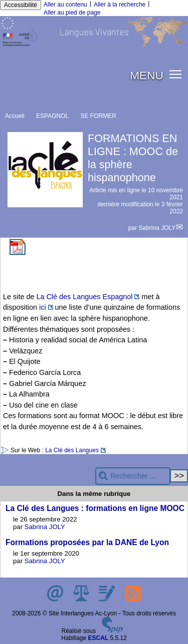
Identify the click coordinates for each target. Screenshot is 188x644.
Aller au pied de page (72, 13)
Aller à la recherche (120, 5)
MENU (147, 75)
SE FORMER (99, 116)
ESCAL (99, 638)
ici (43, 307)
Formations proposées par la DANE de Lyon (87, 542)
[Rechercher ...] (133, 476)
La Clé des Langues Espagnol (84, 297)
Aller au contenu (65, 5)
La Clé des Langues (72, 450)
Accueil (15, 116)
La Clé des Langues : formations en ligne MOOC (95, 508)
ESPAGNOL (52, 116)
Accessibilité (21, 5)
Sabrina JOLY (157, 228)
